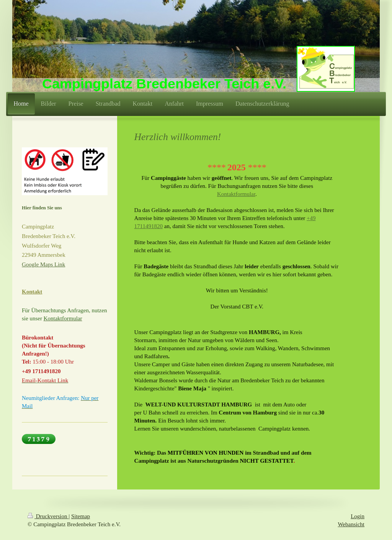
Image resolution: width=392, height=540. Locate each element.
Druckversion (48, 516)
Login (358, 516)
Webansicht (351, 524)
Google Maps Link (43, 264)
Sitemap (81, 516)
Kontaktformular (236, 194)
